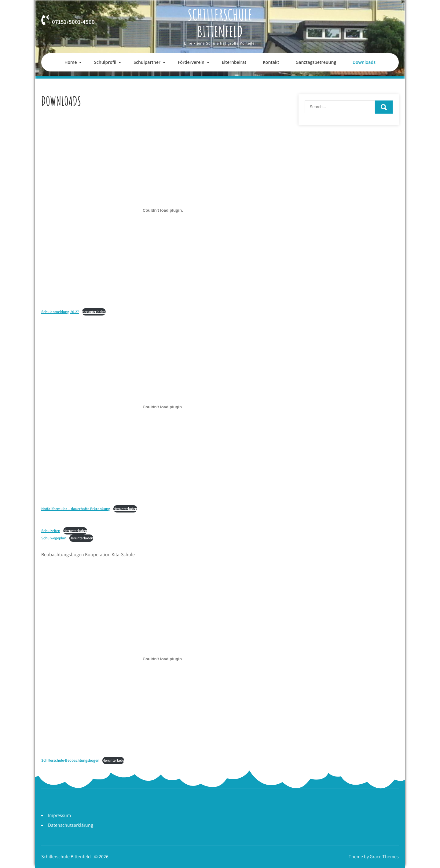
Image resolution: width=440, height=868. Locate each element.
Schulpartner (147, 62)
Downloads (364, 62)
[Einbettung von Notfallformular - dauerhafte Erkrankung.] (163, 407)
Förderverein (191, 62)
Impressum (59, 815)
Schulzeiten (51, 531)
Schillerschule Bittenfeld (220, 23)
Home (71, 62)
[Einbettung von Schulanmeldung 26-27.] (163, 210)
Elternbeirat (234, 62)
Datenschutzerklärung (71, 825)
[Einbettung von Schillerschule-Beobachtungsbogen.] (163, 659)
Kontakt (271, 62)
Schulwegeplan (54, 538)
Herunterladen (94, 312)
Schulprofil (105, 62)
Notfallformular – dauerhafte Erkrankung (76, 509)
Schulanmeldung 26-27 (60, 312)
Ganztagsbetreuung (316, 62)
